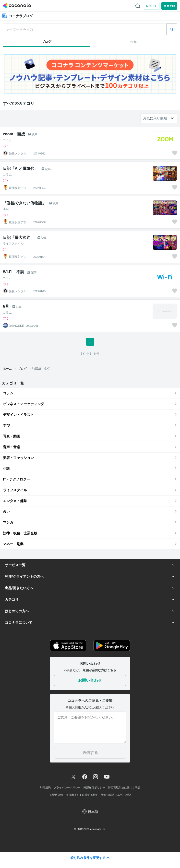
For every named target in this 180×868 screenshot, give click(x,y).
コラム (7, 140)
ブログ (22, 369)
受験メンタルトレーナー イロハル (19, 153)
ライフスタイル (13, 244)
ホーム (7, 369)
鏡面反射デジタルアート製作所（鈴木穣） (19, 188)
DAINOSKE (16, 326)
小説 (6, 209)
